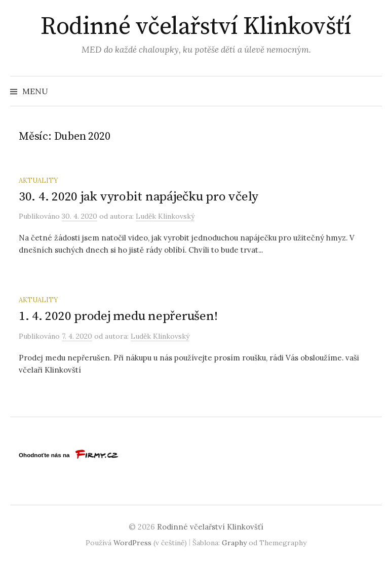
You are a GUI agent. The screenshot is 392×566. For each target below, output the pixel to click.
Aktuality (38, 180)
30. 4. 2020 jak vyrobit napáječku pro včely (139, 197)
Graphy (234, 543)
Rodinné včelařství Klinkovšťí (196, 27)
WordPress (132, 543)
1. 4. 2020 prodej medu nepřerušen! (118, 316)
